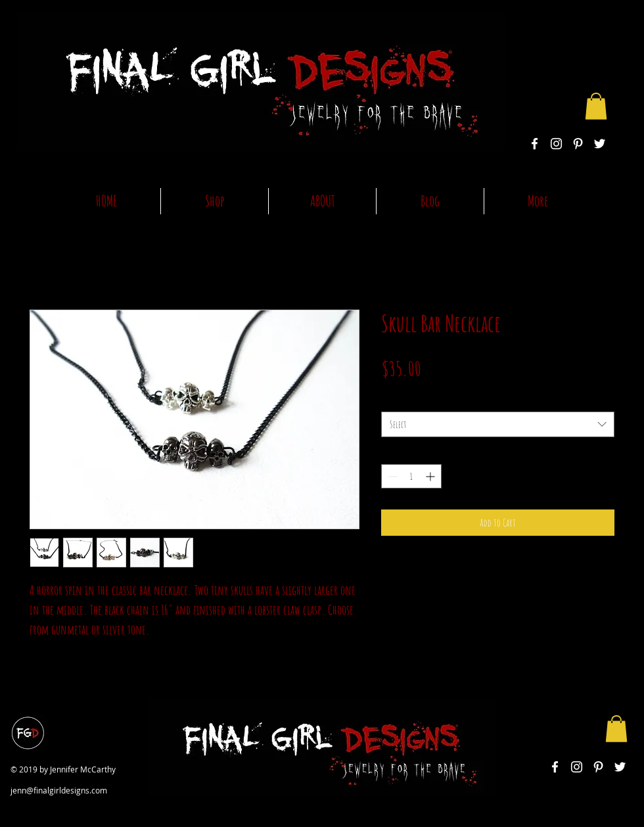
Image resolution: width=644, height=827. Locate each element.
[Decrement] (391, 476)
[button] (596, 106)
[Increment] (431, 476)
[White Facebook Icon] (535, 144)
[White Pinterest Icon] (578, 144)
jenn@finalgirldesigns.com (59, 790)
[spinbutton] (411, 476)
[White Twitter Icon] (600, 144)
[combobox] (498, 424)
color (391, 400)
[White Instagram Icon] (556, 144)
